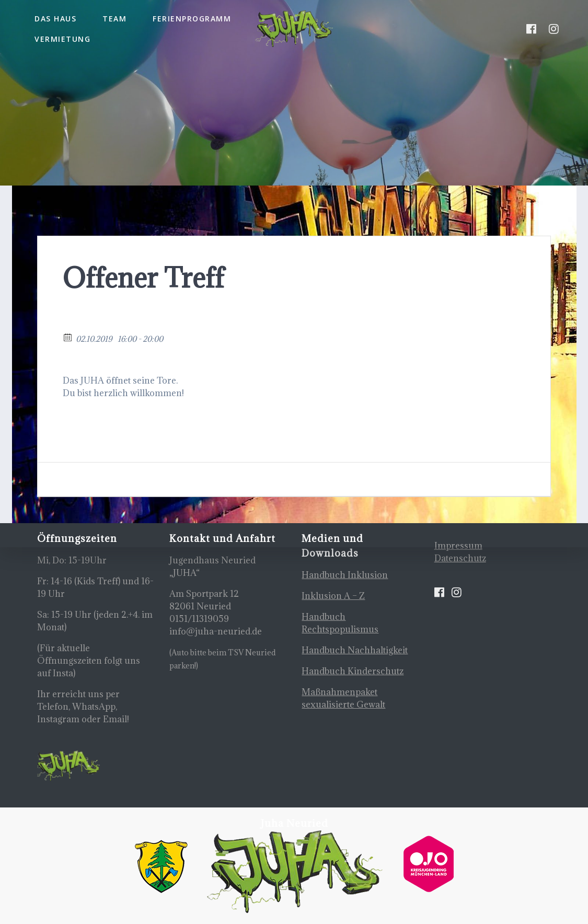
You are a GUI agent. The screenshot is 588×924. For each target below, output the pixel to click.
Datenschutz (460, 558)
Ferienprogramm (192, 19)
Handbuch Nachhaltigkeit (355, 650)
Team (114, 19)
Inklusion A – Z (333, 596)
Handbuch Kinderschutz (353, 671)
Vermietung (62, 39)
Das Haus (55, 19)
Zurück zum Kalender (109, 323)
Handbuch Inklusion (345, 575)
